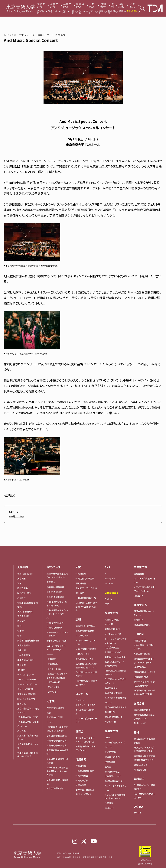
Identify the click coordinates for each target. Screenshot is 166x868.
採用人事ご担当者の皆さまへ (28, 737)
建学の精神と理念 (26, 659)
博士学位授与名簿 (55, 788)
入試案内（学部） (112, 619)
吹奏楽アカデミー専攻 (56, 640)
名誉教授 (21, 597)
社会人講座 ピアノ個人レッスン (144, 646)
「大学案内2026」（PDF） (28, 717)
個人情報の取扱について (28, 745)
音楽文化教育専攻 (55, 627)
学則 (19, 625)
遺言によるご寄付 (142, 764)
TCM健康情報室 (112, 771)
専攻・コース (53, 12)
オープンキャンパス (113, 633)
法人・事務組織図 (25, 611)
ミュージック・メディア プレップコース (116, 640)
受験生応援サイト (113, 629)
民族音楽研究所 (141, 676)
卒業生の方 (67, 5)
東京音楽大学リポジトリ (86, 587)
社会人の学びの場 (142, 653)
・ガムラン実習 (53, 687)
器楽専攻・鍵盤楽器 (56, 586)
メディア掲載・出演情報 (86, 648)
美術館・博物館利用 (114, 716)
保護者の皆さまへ (142, 624)
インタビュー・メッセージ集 (86, 642)
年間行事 (109, 803)
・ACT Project (53, 691)
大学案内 (41, 12)
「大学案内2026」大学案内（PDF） (86, 673)
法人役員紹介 (24, 616)
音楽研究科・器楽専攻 (56, 740)
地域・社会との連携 (26, 698)
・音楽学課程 (52, 663)
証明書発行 (139, 573)
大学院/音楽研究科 (55, 707)
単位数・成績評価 (25, 688)
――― (50, 654)
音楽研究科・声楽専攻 (56, 745)
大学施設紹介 (24, 645)
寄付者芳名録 (140, 769)
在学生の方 (54, 5)
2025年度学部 (111, 687)
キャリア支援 (110, 721)
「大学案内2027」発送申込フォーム (144, 795)
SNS (121, 11)
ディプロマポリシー (26, 674)
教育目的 (21, 664)
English (108, 598)
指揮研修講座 (140, 667)
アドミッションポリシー (27, 684)
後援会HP (109, 808)
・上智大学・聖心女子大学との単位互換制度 (57, 675)
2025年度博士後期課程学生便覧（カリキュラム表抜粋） (57, 771)
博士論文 (80, 592)
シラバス (50, 722)
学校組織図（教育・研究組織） (28, 604)
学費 (19, 635)
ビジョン (21, 669)
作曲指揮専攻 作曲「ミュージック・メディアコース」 (57, 613)
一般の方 (92, 5)
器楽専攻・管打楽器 (56, 596)
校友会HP (138, 595)
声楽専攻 (51, 582)
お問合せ (103, 5)
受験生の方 (41, 5)
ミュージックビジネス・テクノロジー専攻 (57, 647)
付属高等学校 (82, 780)
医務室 (108, 766)
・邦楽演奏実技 (53, 682)
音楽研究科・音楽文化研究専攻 (57, 760)
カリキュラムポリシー (27, 679)
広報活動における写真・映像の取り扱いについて (86, 665)
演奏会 (101, 12)
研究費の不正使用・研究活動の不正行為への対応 (86, 606)
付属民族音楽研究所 (85, 578)
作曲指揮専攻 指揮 (55, 622)
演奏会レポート (45, 35)
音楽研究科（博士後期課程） (57, 781)
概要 (49, 712)
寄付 (113, 5)
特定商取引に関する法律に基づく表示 (28, 754)
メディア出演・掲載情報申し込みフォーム (115, 796)
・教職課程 (51, 658)
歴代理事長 (23, 587)
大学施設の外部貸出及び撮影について (144, 716)
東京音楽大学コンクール (86, 711)
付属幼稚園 (81, 785)
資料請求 (121, 5)
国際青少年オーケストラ (145, 671)
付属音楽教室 (82, 775)
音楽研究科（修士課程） (57, 735)
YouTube (109, 583)
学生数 (20, 630)
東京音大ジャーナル (85, 658)
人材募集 (21, 730)
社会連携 (60, 35)
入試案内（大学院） (55, 717)
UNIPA (108, 737)
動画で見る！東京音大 (85, 625)
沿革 (19, 583)
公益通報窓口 (24, 654)
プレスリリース (82, 635)
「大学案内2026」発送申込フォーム (28, 723)
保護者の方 (80, 5)
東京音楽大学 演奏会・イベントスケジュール (86, 739)
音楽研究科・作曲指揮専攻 (57, 752)
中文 (107, 603)
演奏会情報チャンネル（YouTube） (85, 748)
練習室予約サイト (113, 756)
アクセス (132, 5)
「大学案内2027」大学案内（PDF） (144, 786)
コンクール (90, 12)
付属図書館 (81, 573)
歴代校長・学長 (24, 592)
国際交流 (21, 703)
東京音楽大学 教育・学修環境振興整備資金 (144, 749)
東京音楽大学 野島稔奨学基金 (144, 740)
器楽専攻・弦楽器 (55, 591)
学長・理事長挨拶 (25, 573)
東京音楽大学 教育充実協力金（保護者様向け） (144, 757)
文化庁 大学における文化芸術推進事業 (144, 683)
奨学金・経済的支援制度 (28, 640)
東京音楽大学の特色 (27, 693)
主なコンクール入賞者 (86, 704)
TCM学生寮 (110, 711)
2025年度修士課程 (113, 692)
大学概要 (21, 578)
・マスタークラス (54, 668)
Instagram (110, 578)
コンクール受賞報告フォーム (86, 720)
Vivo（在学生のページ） (115, 742)
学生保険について (113, 776)
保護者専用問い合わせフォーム (144, 613)
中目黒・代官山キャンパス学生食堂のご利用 (144, 692)
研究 (73, 12)
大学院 (65, 12)
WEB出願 (109, 624)
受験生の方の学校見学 (115, 657)
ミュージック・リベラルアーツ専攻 (57, 633)
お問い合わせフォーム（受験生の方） (115, 663)
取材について (140, 723)
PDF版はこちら (15, 516)
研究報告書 (81, 583)
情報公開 (21, 650)
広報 (80, 12)
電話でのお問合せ (142, 709)
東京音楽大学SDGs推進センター (28, 710)
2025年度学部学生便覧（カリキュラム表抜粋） (57, 575)
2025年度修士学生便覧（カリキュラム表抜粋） (57, 728)
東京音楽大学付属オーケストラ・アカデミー (86, 791)
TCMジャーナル (27, 35)
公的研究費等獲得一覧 (86, 597)
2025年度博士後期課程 (115, 697)
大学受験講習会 (112, 647)
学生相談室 (110, 761)
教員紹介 (21, 620)
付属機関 (111, 12)
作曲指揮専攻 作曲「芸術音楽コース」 (57, 603)
